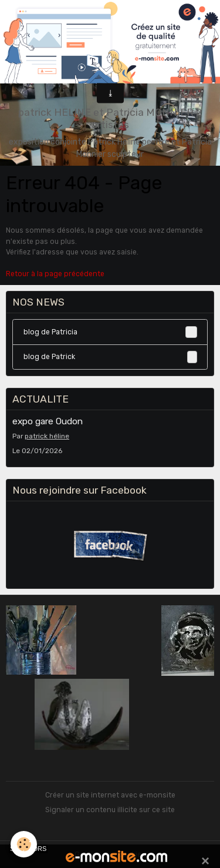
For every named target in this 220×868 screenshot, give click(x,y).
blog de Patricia (110, 332)
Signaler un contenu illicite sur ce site (110, 810)
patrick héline (47, 436)
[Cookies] (24, 844)
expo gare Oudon (48, 421)
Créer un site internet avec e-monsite (110, 795)
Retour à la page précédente (55, 274)
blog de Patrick (110, 357)
